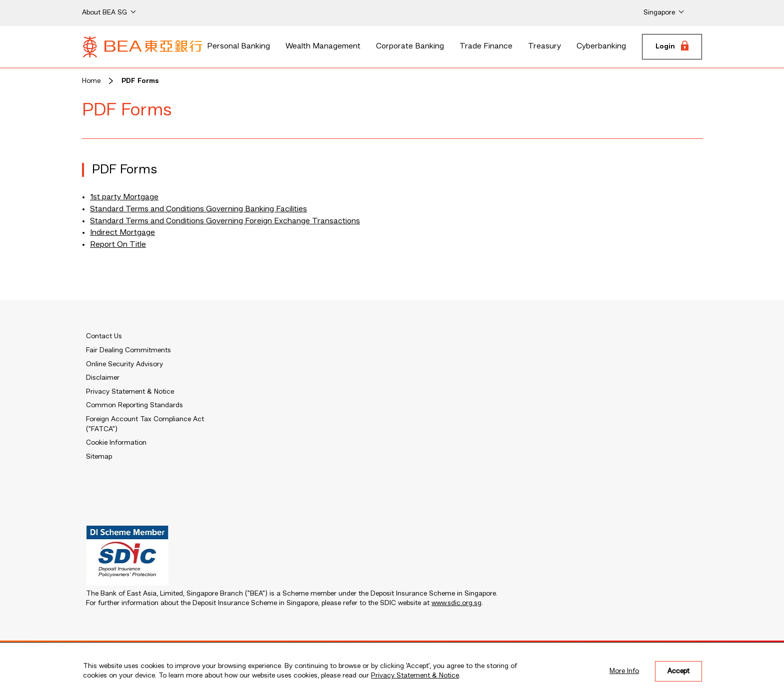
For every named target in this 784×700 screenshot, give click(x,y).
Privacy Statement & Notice (415, 676)
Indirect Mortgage (122, 233)
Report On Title (118, 245)
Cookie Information (116, 443)
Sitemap (99, 457)
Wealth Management (323, 46)
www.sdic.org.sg (456, 603)
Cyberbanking (601, 46)
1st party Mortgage (124, 197)
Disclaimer (103, 378)
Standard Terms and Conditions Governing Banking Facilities (198, 209)
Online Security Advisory (124, 364)
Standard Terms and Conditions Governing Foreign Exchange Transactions (225, 221)
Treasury (544, 46)
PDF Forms (140, 81)
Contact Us (104, 336)
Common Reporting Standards (134, 405)
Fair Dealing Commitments (128, 350)
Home (91, 81)
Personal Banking (238, 46)
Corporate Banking (410, 46)
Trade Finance (486, 46)
